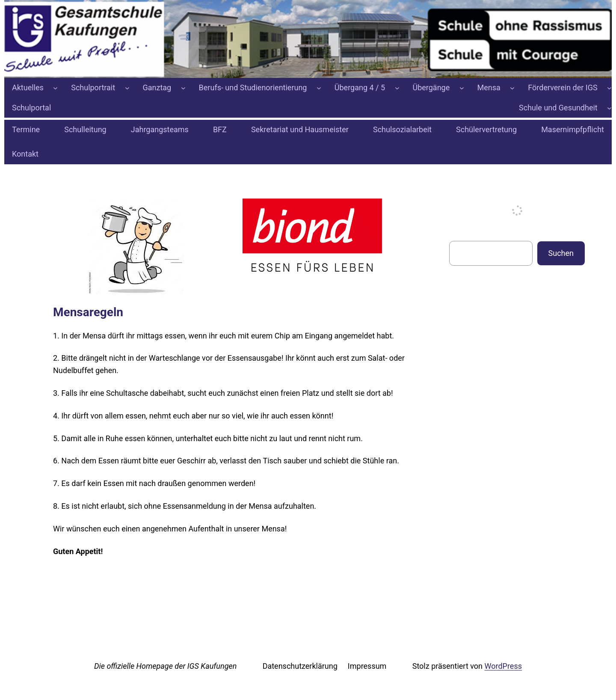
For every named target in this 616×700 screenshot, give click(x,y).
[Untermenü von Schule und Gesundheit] (609, 108)
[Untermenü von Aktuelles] (55, 88)
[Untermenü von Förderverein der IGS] (609, 88)
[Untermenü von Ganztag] (183, 88)
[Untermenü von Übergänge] (462, 88)
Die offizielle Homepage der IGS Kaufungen (165, 666)
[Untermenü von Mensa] (512, 88)
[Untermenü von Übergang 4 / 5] (397, 88)
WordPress (503, 666)
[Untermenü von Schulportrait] (127, 88)
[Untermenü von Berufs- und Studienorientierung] (319, 88)
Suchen (561, 253)
